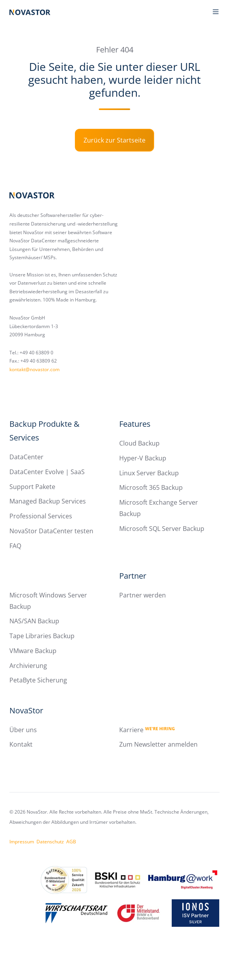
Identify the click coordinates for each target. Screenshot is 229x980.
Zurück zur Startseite (114, 140)
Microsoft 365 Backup (151, 487)
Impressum (22, 842)
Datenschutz (50, 842)
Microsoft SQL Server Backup (162, 529)
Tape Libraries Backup (42, 636)
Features (135, 424)
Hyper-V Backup (143, 458)
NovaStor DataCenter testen (51, 531)
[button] (216, 12)
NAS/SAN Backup (34, 621)
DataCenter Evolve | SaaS (47, 472)
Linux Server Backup (149, 473)
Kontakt (21, 744)
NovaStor (26, 710)
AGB (71, 842)
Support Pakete (32, 487)
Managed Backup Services (48, 501)
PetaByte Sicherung (38, 680)
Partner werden (143, 595)
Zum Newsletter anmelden (158, 744)
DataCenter (26, 457)
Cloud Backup (139, 443)
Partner (133, 576)
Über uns (23, 730)
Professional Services (41, 516)
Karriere (147, 730)
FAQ (15, 546)
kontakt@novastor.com (35, 369)
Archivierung (28, 666)
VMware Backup (33, 651)
